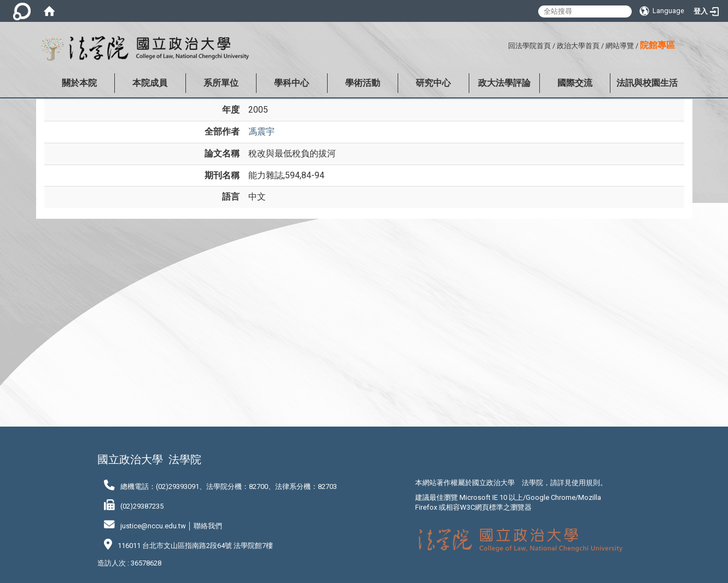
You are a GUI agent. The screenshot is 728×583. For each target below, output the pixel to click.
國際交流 (575, 83)
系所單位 (221, 83)
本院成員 (150, 83)
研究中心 (433, 83)
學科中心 (292, 83)
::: (504, 44)
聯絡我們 (208, 526)
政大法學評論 (504, 83)
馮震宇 (261, 132)
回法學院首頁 (529, 46)
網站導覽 (620, 46)
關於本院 (79, 83)
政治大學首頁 (578, 46)
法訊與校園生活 (647, 83)
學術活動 (363, 83)
